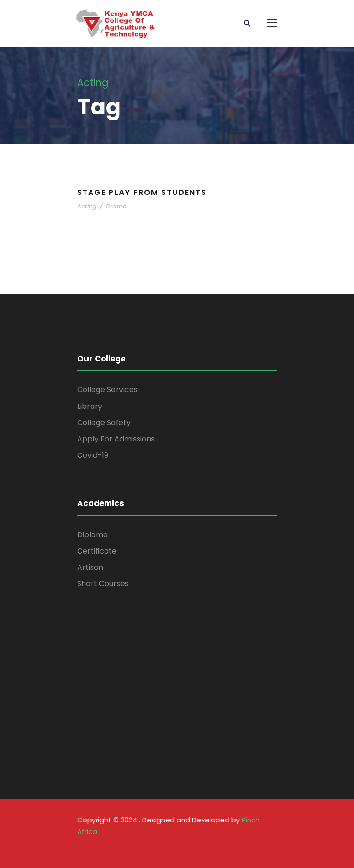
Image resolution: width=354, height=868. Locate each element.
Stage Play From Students (142, 192)
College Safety (104, 423)
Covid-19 (93, 455)
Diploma (92, 535)
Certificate (97, 551)
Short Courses (103, 584)
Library (90, 406)
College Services (107, 390)
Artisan (90, 567)
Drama (116, 206)
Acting (87, 206)
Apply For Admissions (116, 439)
